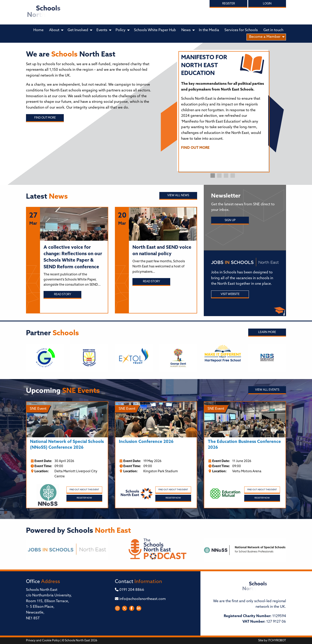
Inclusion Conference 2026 (146, 442)
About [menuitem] (54, 30)
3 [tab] (226, 176)
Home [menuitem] (38, 30)
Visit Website (230, 294)
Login (267, 4)
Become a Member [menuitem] (265, 37)
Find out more (45, 118)
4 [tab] (233, 176)
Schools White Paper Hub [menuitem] (155, 30)
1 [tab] (213, 176)
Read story (63, 294)
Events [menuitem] (102, 30)
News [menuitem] (186, 30)
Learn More (267, 332)
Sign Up (230, 220)
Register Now (84, 498)
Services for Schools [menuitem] (241, 30)
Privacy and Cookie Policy (43, 641)
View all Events (267, 390)
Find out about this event (84, 490)
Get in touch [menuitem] (273, 30)
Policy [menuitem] (121, 30)
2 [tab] (219, 176)
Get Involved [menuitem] (78, 30)
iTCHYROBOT (277, 641)
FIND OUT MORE (195, 148)
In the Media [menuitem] (209, 30)
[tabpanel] (223, 104)
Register (229, 4)
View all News (178, 195)
